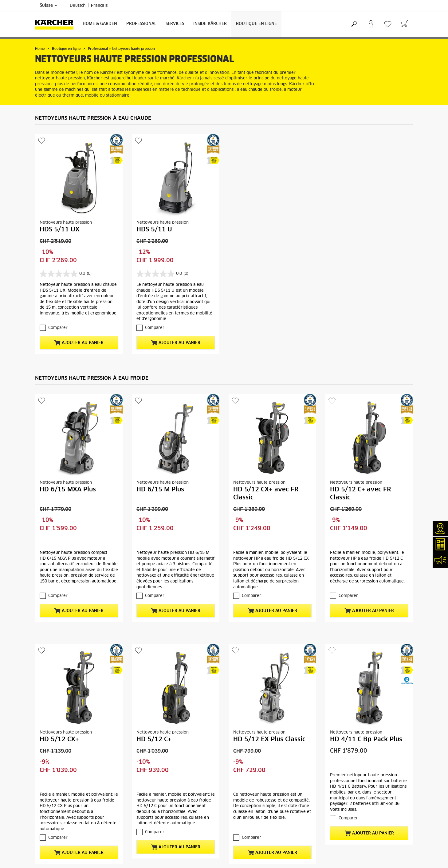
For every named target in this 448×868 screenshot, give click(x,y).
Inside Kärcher (210, 24)
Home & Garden (100, 24)
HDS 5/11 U (154, 230)
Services (175, 24)
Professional (141, 24)
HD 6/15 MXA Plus (68, 490)
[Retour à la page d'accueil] (57, 24)
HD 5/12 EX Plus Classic (269, 739)
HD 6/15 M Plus (160, 490)
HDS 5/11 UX (60, 230)
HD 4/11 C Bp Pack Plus (366, 739)
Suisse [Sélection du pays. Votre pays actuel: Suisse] (48, 6)
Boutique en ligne (256, 24)
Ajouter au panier (79, 343)
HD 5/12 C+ (154, 739)
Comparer (58, 328)
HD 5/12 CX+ (59, 739)
